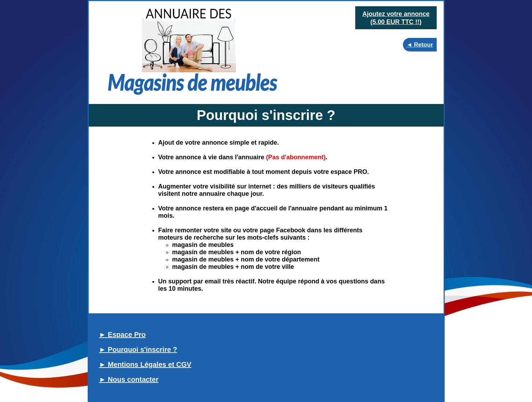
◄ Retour (420, 45)
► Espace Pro (122, 335)
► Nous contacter (129, 379)
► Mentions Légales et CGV (145, 364)
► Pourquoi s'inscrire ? (138, 349)
